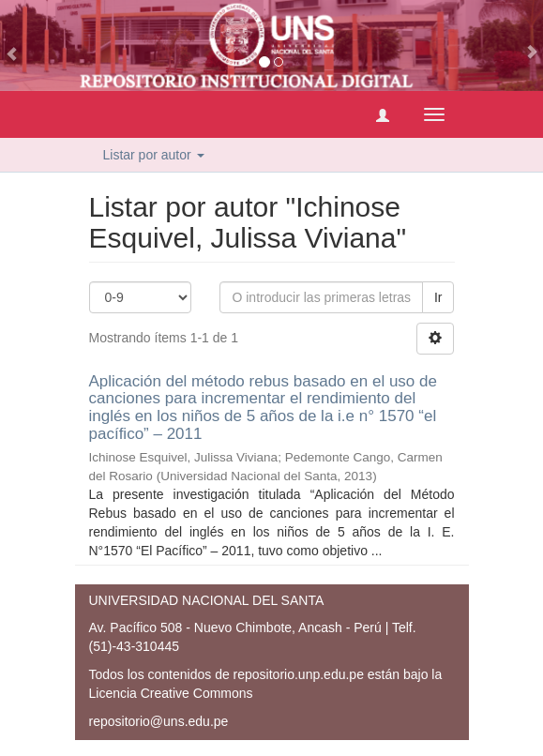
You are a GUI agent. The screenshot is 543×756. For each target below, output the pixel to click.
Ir (438, 297)
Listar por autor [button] (154, 155)
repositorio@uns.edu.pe (159, 721)
